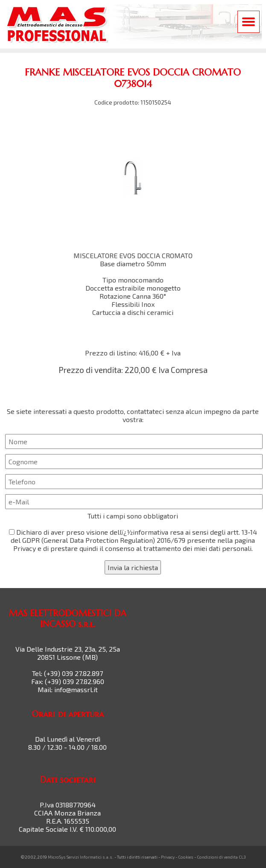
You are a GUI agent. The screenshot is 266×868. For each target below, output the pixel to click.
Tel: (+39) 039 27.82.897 (67, 673)
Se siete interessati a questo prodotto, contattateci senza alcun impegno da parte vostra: (133, 491)
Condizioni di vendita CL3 (221, 857)
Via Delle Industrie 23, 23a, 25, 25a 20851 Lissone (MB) (68, 653)
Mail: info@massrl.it (68, 689)
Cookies (186, 857)
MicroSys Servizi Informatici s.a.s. (81, 857)
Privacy (168, 857)
